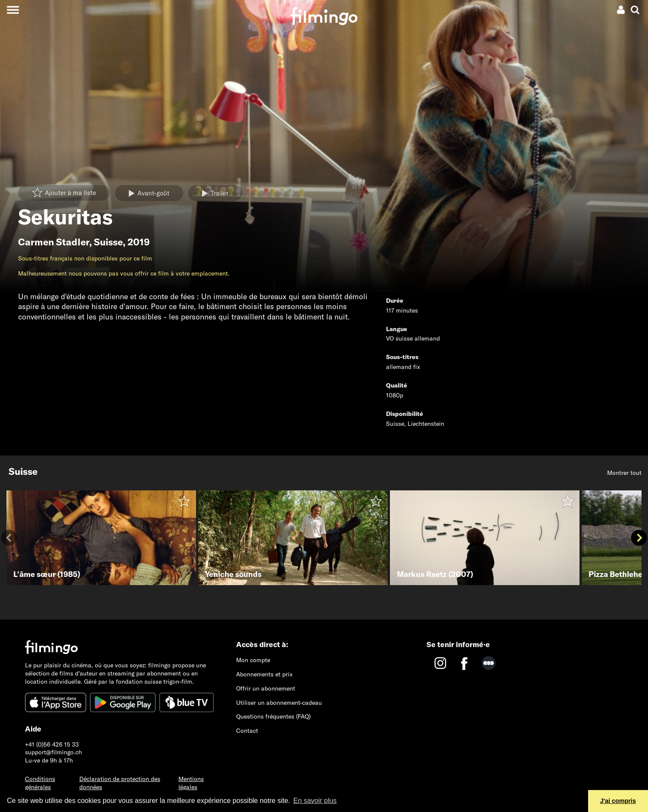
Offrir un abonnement (266, 688)
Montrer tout (624, 473)
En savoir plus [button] (315, 801)
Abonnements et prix (264, 674)
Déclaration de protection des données (120, 783)
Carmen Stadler (54, 242)
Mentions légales (191, 783)
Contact (247, 731)
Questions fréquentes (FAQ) (273, 716)
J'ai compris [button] (618, 801)
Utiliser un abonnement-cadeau (279, 703)
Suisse (108, 242)
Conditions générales (40, 783)
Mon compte (253, 660)
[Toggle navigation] (13, 10)
